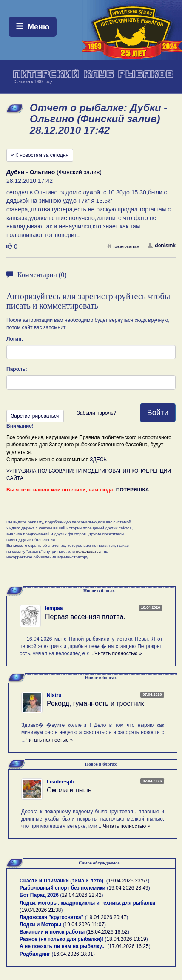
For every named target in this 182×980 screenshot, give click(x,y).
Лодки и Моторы (40, 925)
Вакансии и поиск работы (52, 932)
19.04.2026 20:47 (107, 917)
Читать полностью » (118, 653)
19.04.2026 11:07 (84, 925)
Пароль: (17, 369)
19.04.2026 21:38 (41, 910)
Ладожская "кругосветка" (52, 917)
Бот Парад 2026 (39, 895)
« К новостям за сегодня (40, 155)
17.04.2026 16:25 (129, 946)
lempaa (54, 608)
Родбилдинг (35, 954)
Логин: (15, 339)
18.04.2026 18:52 (108, 932)
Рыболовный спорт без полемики (63, 888)
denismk (162, 246)
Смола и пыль (69, 790)
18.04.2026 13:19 (126, 939)
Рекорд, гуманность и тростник (95, 704)
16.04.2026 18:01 (73, 954)
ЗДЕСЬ (98, 460)
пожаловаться (123, 246)
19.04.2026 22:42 (81, 895)
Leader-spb (61, 782)
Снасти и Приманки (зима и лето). (62, 881)
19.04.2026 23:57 (128, 881)
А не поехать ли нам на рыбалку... (63, 946)
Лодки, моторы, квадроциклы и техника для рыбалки (87, 903)
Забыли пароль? (96, 413)
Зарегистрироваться (35, 416)
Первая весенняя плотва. (85, 617)
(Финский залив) (54, 172)
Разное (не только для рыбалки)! (61, 939)
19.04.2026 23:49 (128, 888)
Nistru (54, 695)
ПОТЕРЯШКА (133, 490)
